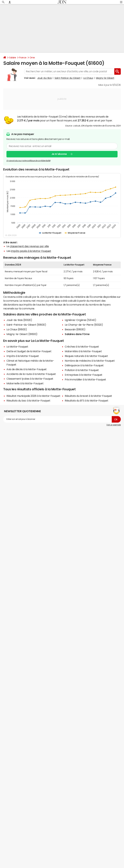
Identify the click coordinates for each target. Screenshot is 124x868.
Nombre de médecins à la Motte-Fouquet (90, 361)
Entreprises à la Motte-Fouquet (84, 375)
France (23, 58)
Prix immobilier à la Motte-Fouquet (85, 379)
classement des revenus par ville (29, 246)
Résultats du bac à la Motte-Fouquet (28, 401)
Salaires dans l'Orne (77, 334)
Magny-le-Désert (105, 78)
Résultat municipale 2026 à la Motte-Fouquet (33, 396)
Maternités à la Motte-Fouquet (83, 351)
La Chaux (88, 78)
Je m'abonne (59, 154)
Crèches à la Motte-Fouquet (82, 347)
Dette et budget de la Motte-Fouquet (29, 351)
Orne (32, 58)
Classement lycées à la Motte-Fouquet (30, 379)
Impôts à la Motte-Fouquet (23, 356)
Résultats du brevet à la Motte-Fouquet (88, 396)
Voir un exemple (114, 425)
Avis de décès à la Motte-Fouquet (27, 369)
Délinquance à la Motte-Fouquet (84, 365)
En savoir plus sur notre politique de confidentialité (28, 160)
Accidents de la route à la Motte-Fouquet (31, 374)
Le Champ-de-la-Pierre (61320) (84, 325)
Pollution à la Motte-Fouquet (82, 370)
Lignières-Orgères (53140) (80, 320)
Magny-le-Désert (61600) (22, 334)
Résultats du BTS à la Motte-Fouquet (86, 401)
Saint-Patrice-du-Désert (68, 78)
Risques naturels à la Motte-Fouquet (86, 356)
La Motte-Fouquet (17, 347)
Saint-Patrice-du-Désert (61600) (26, 325)
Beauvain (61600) (75, 329)
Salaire (13, 58)
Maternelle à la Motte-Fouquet (25, 383)
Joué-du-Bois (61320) (19, 320)
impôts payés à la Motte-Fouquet (31, 251)
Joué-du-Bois (44, 78)
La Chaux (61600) (17, 329)
